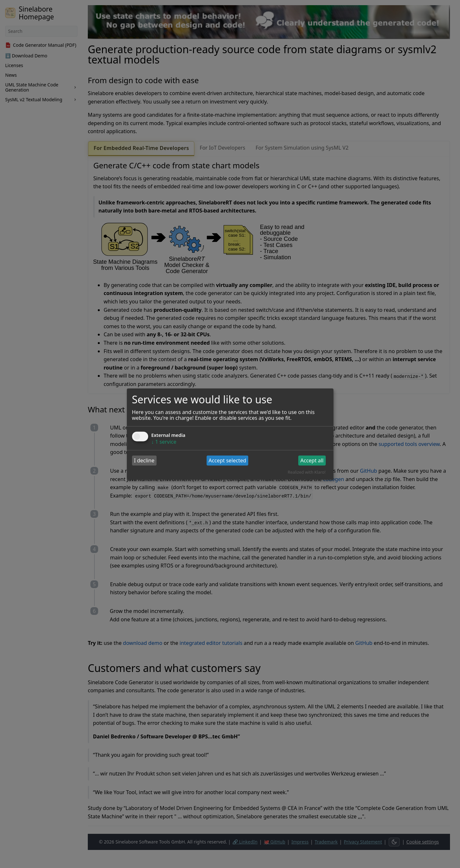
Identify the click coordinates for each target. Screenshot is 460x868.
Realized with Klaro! (307, 472)
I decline (144, 460)
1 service (164, 441)
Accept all (312, 460)
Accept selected (227, 460)
